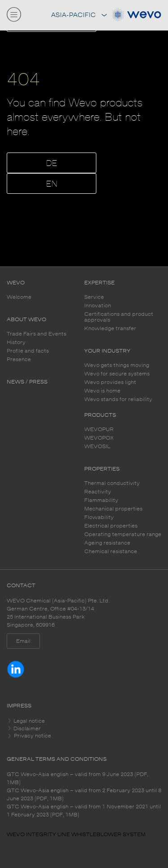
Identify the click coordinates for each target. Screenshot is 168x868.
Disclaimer (26, 728)
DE (52, 164)
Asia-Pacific (79, 15)
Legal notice (28, 721)
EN (52, 184)
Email (23, 641)
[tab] (84, 721)
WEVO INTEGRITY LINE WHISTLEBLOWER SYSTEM (76, 834)
